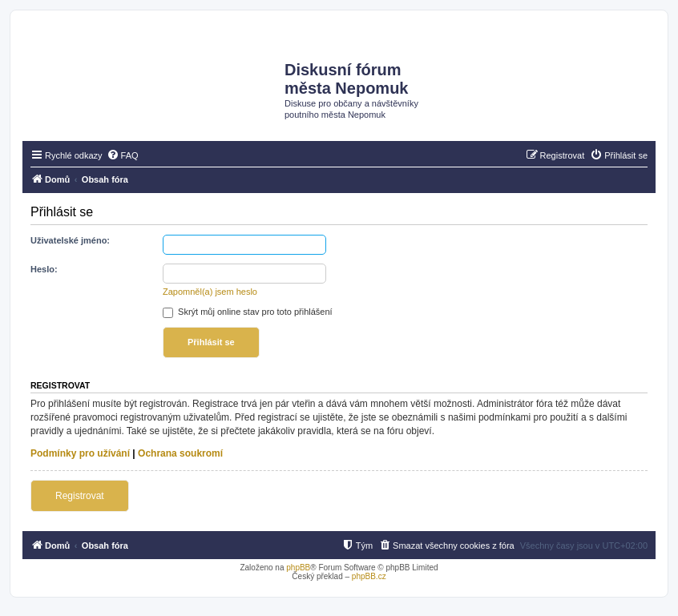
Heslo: (44, 269)
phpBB (298, 568)
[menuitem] (123, 155)
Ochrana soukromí (180, 453)
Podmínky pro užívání (80, 453)
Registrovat (80, 496)
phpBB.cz (369, 576)
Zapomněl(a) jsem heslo (210, 292)
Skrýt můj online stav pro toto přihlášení (248, 312)
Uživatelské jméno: (70, 240)
